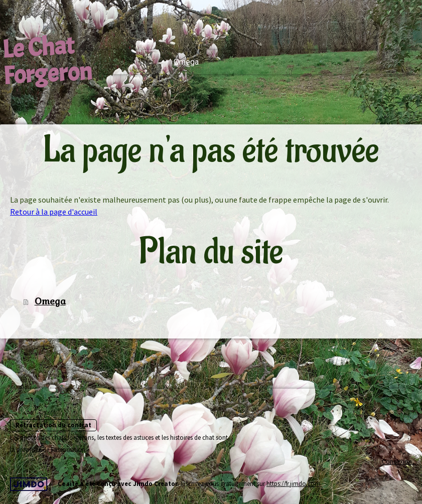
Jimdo (29, 484)
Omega (186, 62)
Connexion (397, 461)
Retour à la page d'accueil (54, 212)
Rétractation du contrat (53, 425)
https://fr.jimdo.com (293, 483)
